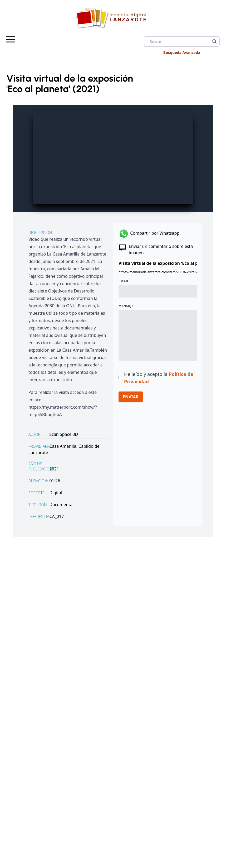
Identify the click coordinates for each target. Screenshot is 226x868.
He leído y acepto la (159, 378)
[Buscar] (214, 41)
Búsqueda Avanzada (182, 52)
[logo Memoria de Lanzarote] (113, 18)
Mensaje (126, 306)
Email (124, 281)
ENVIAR (131, 397)
